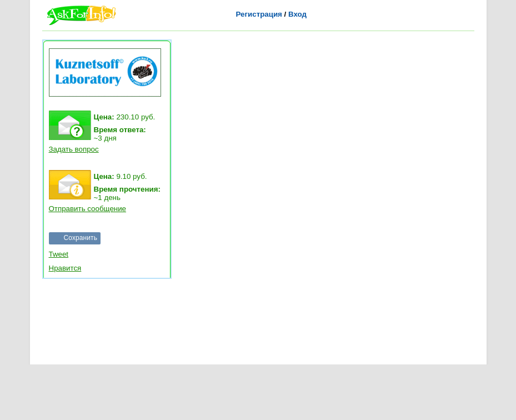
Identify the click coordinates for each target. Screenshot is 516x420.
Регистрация (259, 14)
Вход (297, 14)
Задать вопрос (74, 149)
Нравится (65, 268)
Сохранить (81, 238)
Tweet (59, 254)
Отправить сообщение (88, 209)
